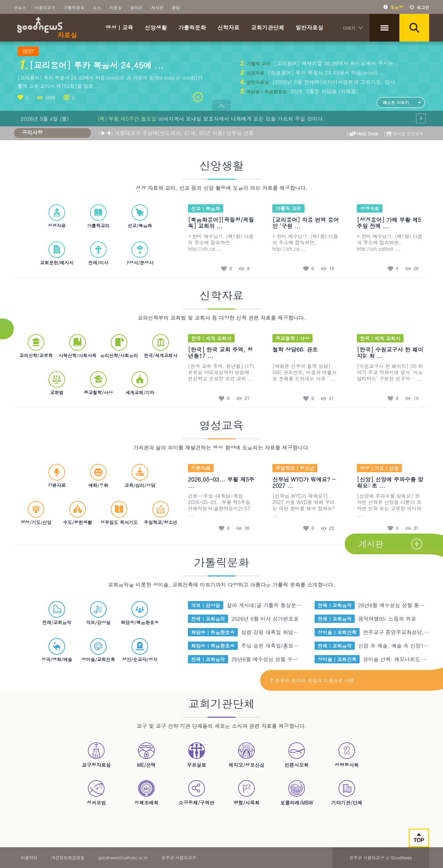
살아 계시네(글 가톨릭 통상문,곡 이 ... (272, 605)
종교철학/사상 (98, 383)
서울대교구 (45, 7)
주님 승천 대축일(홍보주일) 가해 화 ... (287, 646)
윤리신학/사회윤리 (119, 346)
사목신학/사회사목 (77, 346)
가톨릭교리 (98, 216)
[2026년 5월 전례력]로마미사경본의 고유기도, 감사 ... (337, 82)
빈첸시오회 (297, 755)
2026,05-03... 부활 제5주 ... (221, 482)
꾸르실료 (197, 755)
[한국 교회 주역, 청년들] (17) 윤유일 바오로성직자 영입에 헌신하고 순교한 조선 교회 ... (221, 372)
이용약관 (29, 857)
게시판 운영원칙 (403, 132)
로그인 (423, 7)
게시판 (157, 7)
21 (247, 398)
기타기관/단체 (347, 793)
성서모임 (96, 793)
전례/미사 (98, 253)
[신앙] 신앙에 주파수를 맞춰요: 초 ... (390, 482)
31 (416, 528)
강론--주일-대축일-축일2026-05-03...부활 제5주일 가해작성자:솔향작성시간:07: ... (220, 505)
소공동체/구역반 (197, 793)
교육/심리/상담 (140, 476)
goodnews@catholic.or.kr (123, 857)
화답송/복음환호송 (140, 613)
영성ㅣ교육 (119, 28)
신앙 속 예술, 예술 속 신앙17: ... (397, 646)
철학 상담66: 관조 (295, 350)
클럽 (176, 7)
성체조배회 (146, 793)
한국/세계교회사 (161, 346)
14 (332, 269)
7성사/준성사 (140, 253)
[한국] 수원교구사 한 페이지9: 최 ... (390, 353)
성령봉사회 (347, 755)
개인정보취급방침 (68, 857)
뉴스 (97, 7)
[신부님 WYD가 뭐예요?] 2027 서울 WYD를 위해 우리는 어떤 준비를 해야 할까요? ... (304, 505)
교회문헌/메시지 (57, 253)
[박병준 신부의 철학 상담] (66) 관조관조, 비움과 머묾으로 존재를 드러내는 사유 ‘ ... (305, 372)
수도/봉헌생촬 (77, 513)
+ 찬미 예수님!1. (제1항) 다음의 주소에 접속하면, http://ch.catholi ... (390, 242)
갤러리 (136, 7)
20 (416, 269)
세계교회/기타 (140, 383)
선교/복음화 (140, 216)
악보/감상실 (98, 613)
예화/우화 (98, 476)
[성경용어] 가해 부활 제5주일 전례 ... (389, 223)
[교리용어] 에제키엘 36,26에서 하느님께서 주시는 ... (337, 63)
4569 (50, 97)
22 (332, 528)
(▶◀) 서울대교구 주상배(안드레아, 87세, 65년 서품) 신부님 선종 (176, 133)
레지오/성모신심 (246, 755)
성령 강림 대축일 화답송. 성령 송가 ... (287, 632)
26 (247, 528)
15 (416, 398)
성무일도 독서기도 (119, 513)
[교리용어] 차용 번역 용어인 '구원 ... (306, 223)
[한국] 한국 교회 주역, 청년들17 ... (220, 353)
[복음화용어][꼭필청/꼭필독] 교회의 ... (221, 223)
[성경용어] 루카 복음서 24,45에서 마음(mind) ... (326, 73)
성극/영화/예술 (57, 650)
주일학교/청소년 (161, 513)
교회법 (57, 383)
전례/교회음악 (57, 613)
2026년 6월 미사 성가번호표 (265, 619)
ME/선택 (146, 755)
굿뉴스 (20, 7)
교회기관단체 (268, 28)
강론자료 (57, 476)
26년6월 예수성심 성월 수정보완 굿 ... (277, 659)
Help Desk (363, 132)
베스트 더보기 (396, 102)
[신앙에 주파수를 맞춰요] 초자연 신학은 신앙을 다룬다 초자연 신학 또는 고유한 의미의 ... (389, 505)
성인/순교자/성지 (140, 650)
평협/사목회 (246, 793)
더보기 (349, 28)
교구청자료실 (96, 755)
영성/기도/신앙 (36, 513)
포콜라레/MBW (296, 793)
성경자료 (57, 216)
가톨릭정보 (74, 7)
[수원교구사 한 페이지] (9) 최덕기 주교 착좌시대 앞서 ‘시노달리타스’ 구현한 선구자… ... (390, 372)
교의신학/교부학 (36, 346)
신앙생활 (156, 28)
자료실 (116, 7)
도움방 (397, 7)
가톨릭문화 (192, 28)
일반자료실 (309, 28)
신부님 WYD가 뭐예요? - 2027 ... (304, 482)
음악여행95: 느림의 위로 (387, 619)
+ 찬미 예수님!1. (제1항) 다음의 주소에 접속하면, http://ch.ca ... (221, 242)
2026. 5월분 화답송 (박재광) (323, 91)
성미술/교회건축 (98, 650)
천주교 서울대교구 (179, 857)
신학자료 (228, 28)
